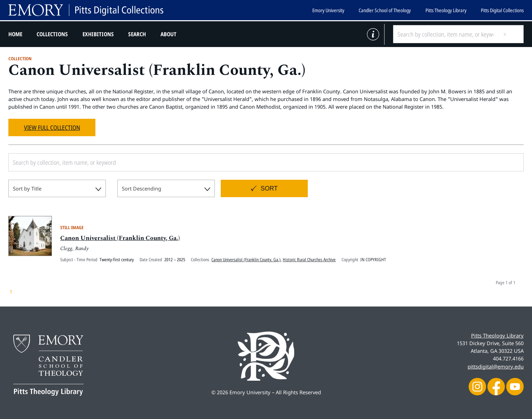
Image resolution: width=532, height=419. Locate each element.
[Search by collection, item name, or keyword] (445, 34)
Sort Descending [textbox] (142, 188)
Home (15, 34)
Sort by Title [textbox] (27, 188)
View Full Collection (52, 127)
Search (137, 34)
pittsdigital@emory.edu (496, 366)
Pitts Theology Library (446, 10)
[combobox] (57, 188)
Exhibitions (98, 34)
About (169, 34)
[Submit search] (510, 34)
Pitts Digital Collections (502, 10)
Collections (52, 34)
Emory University (328, 10)
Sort (269, 188)
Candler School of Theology (385, 10)
